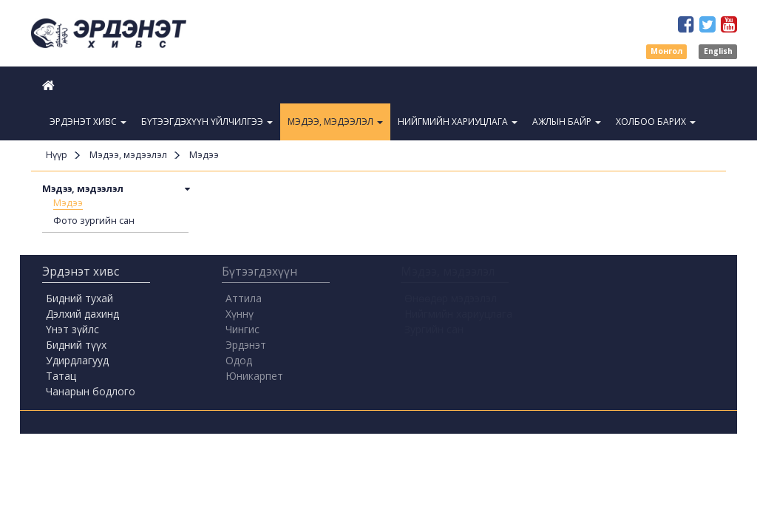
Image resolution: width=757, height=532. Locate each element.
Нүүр (57, 155)
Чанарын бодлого (91, 391)
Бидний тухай (79, 298)
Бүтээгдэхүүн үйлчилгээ (207, 122)
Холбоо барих (656, 122)
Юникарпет (254, 376)
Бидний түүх (76, 345)
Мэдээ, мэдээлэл (335, 122)
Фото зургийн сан (94, 221)
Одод (239, 360)
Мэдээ (68, 203)
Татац (61, 376)
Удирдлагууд (77, 360)
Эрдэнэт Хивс (88, 122)
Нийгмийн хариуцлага (458, 122)
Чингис (242, 329)
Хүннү (240, 314)
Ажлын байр (567, 122)
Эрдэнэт (246, 345)
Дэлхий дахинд (82, 314)
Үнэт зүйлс (72, 329)
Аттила (244, 298)
